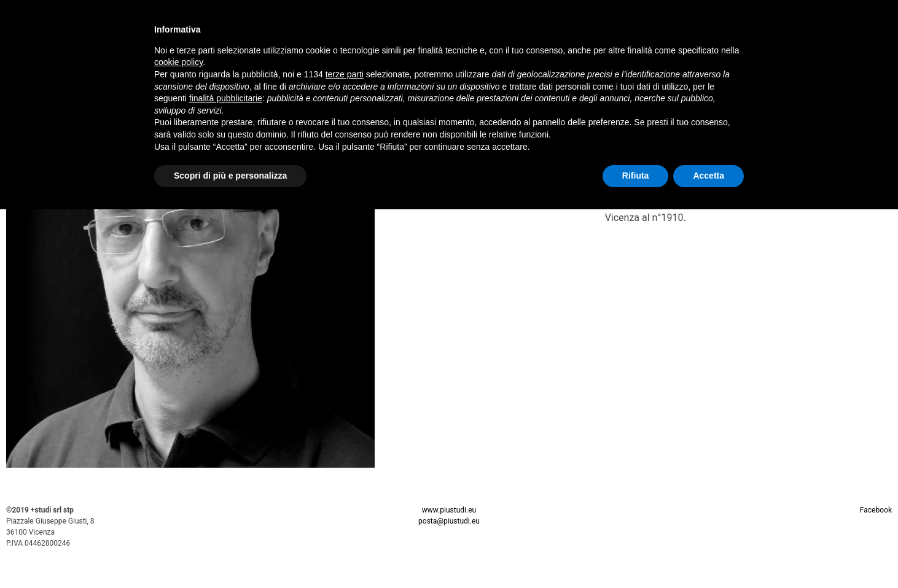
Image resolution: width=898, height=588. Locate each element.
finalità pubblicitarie (226, 98)
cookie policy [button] (178, 62)
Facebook (876, 510)
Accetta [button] (709, 176)
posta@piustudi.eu (449, 521)
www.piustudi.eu (449, 510)
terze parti (345, 74)
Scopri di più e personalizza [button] (230, 176)
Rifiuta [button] (636, 176)
